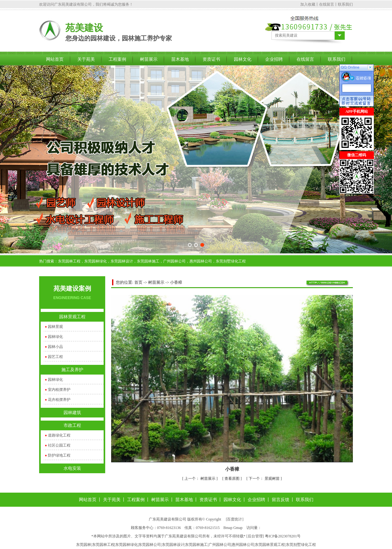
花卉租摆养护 (59, 400)
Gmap (238, 528)
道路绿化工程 (59, 435)
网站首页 (55, 59)
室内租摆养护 (59, 390)
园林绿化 (55, 337)
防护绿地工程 (59, 455)
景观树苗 (265, 479)
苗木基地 (180, 59)
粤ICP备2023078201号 (283, 536)
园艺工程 (55, 357)
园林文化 (243, 59)
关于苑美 (86, 59)
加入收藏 (308, 4)
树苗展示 (149, 59)
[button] (190, 245)
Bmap (228, 528)
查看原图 (232, 479)
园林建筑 (72, 413)
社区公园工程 (59, 445)
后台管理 (255, 536)
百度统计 (235, 519)
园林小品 (55, 347)
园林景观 (55, 327)
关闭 (343, 197)
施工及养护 (72, 370)
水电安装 (72, 468)
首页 (138, 282)
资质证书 (211, 59)
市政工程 (72, 425)
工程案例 (117, 59)
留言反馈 (281, 500)
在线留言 (327, 4)
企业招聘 (274, 59)
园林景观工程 (72, 317)
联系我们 (345, 4)
